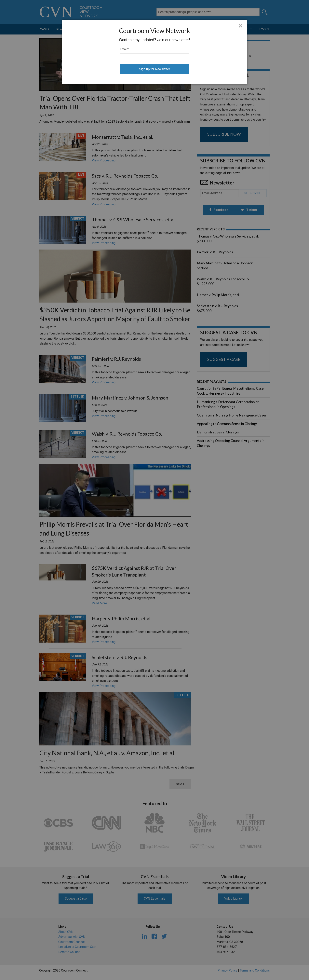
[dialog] (155, 52)
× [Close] (241, 26)
